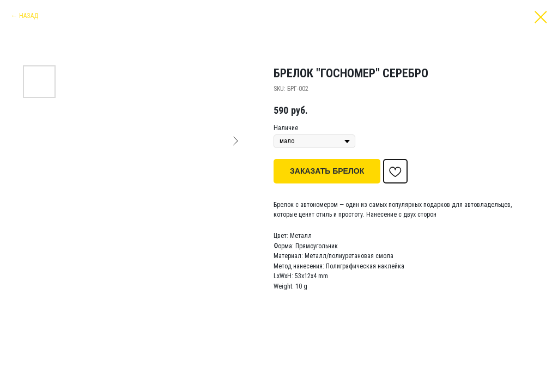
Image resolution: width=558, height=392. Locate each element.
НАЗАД (29, 16)
